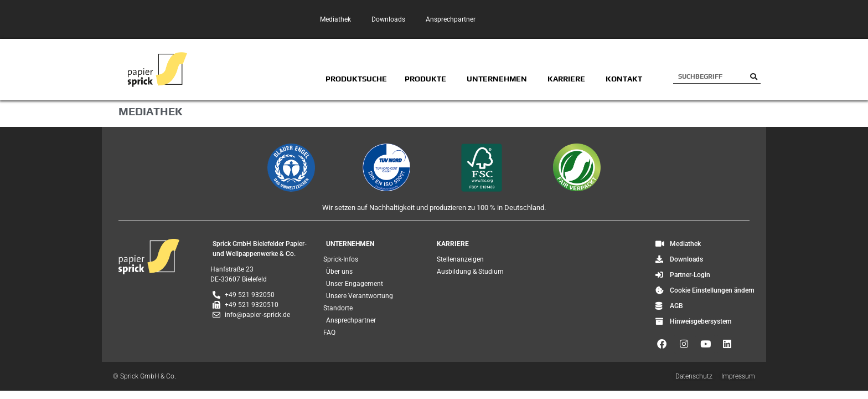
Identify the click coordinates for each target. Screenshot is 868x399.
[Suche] (754, 76)
